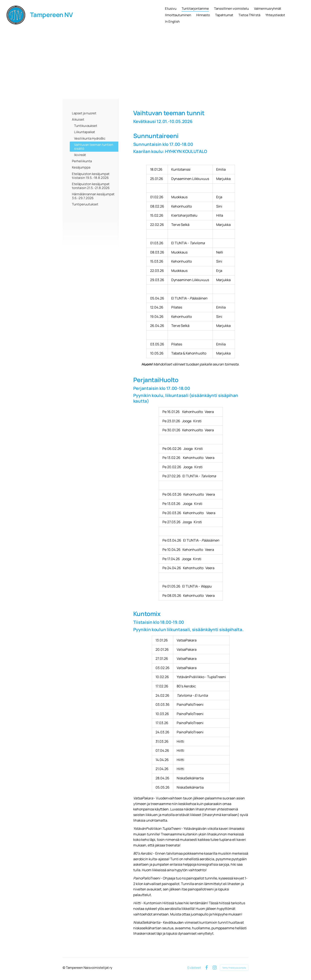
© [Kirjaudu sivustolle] (64, 968)
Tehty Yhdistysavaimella (234, 968)
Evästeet (194, 968)
